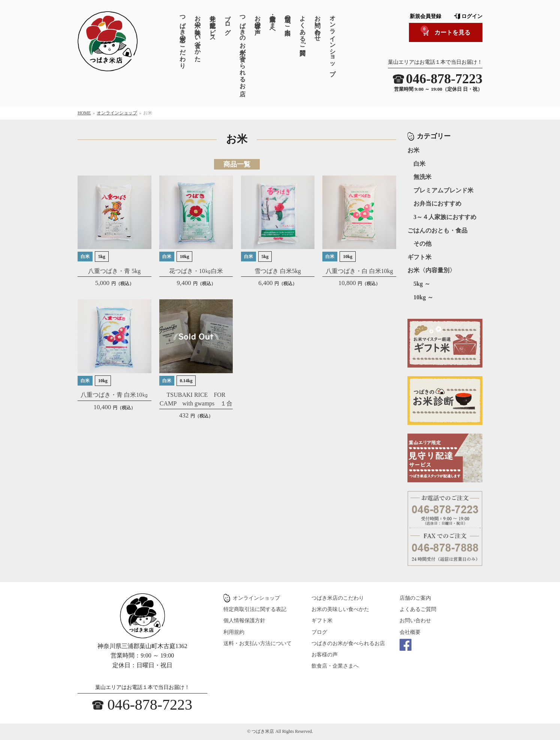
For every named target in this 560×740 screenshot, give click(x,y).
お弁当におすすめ (437, 203)
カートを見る (445, 31)
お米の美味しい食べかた (198, 35)
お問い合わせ (318, 25)
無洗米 (422, 177)
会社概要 (410, 632)
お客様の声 (258, 18)
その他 (422, 244)
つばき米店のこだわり (183, 38)
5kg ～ (422, 284)
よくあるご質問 (303, 28)
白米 (419, 164)
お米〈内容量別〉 (431, 270)
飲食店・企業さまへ (273, 21)
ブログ (228, 21)
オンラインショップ (333, 42)
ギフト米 (419, 257)
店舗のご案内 (288, 18)
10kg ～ (423, 297)
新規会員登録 (425, 16)
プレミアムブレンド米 (443, 190)
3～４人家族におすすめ (445, 217)
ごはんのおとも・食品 (437, 230)
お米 (413, 150)
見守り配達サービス (213, 25)
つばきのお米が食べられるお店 (243, 48)
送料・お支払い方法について (258, 643)
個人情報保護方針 (244, 621)
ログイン (472, 16)
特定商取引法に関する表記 (255, 609)
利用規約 (234, 632)
